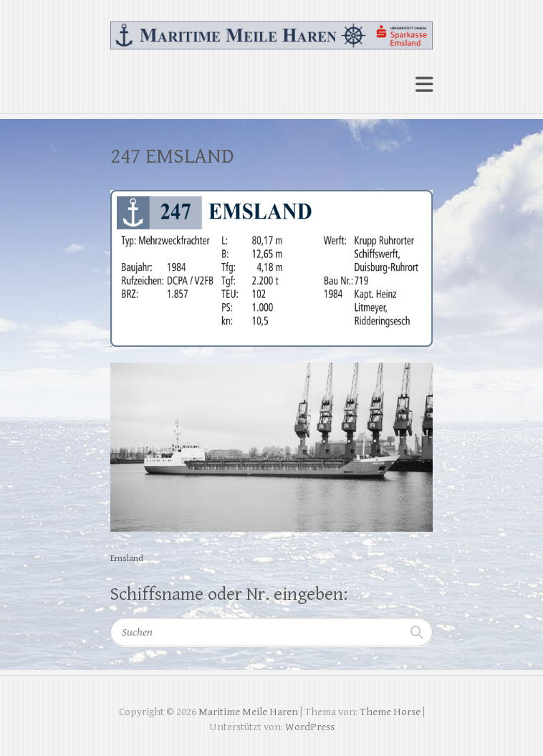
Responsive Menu (424, 84)
